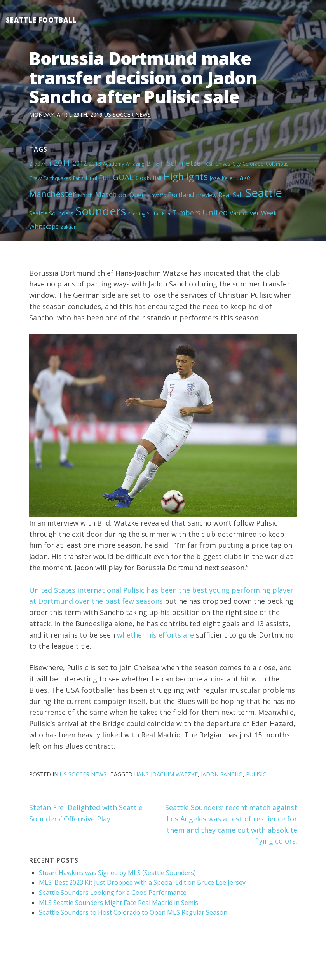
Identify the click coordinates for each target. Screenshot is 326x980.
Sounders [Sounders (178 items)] (101, 211)
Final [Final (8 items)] (91, 178)
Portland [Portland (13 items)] (181, 195)
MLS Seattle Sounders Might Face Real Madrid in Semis (119, 903)
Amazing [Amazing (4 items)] (135, 164)
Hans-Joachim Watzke (166, 774)
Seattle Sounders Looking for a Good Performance (113, 893)
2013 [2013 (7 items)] (95, 163)
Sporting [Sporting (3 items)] (136, 214)
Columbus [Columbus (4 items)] (277, 164)
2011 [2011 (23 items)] (62, 163)
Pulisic (256, 774)
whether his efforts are (155, 635)
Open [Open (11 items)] (137, 195)
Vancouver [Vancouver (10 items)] (244, 213)
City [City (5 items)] (236, 164)
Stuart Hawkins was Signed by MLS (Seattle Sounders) (117, 873)
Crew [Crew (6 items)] (35, 178)
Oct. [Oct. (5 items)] (123, 195)
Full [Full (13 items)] (105, 177)
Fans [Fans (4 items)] (78, 178)
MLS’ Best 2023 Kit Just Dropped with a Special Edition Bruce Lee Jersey (142, 882)
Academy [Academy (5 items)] (113, 164)
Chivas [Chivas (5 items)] (223, 164)
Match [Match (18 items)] (106, 194)
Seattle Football (41, 20)
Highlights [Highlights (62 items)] (186, 176)
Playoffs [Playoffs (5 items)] (157, 195)
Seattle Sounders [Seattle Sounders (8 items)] (51, 213)
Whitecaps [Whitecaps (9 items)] (44, 226)
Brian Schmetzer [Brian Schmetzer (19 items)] (175, 163)
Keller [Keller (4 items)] (228, 178)
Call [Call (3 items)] (210, 164)
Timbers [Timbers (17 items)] (186, 213)
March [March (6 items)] (85, 195)
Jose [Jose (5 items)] (215, 178)
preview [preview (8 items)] (206, 195)
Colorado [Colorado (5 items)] (253, 164)
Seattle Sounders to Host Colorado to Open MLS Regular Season (133, 912)
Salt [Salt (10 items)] (238, 195)
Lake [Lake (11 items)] (243, 178)
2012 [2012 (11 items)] (80, 163)
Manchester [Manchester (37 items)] (53, 194)
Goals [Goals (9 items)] (143, 178)
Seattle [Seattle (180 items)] (264, 193)
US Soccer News (127, 114)
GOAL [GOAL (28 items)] (123, 177)
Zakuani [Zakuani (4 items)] (69, 227)
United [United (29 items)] (215, 212)
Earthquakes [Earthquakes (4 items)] (57, 178)
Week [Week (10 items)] (269, 213)
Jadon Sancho (222, 774)
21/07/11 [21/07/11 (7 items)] (40, 163)
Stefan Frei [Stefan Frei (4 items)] (159, 213)
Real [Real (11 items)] (225, 195)
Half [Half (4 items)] (157, 178)
